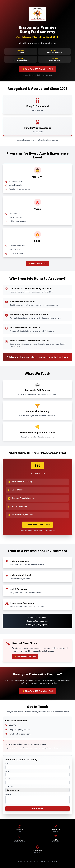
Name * (8, 764)
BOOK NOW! (37, 809)
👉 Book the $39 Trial (37, 264)
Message (8, 795)
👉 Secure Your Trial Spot (25, 657)
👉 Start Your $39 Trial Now (37, 525)
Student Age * (10, 787)
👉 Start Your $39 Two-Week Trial (38, 69)
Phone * (8, 772)
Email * (8, 779)
